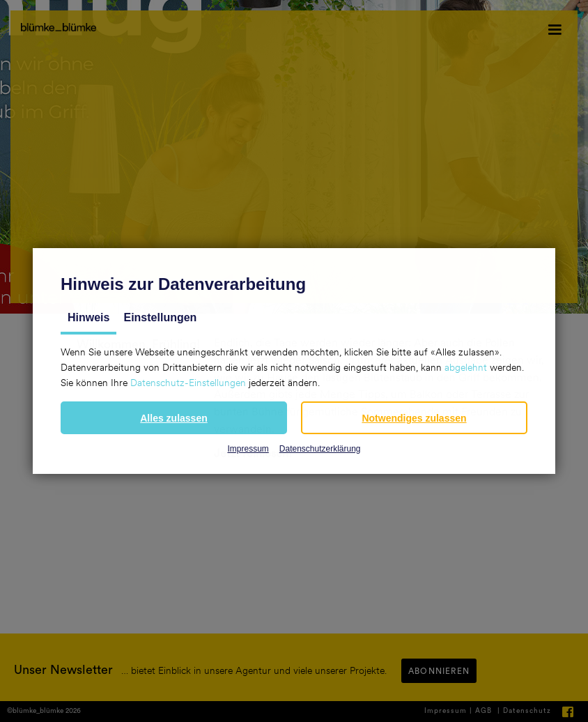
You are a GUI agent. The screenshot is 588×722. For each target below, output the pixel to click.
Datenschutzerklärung (320, 449)
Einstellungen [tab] (160, 317)
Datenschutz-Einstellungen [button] (188, 383)
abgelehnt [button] (466, 367)
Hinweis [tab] (88, 317)
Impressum (248, 449)
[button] (174, 418)
